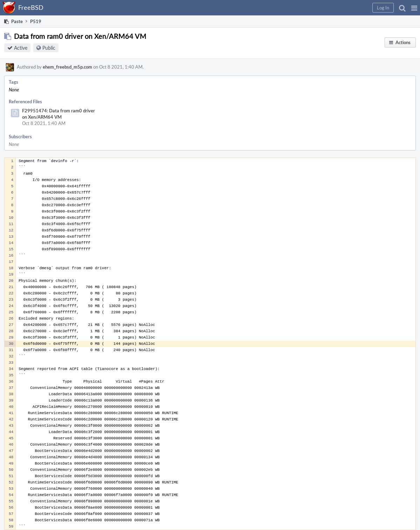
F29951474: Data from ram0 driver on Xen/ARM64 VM (58, 114)
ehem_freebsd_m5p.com (67, 67)
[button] (414, 8)
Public (49, 48)
